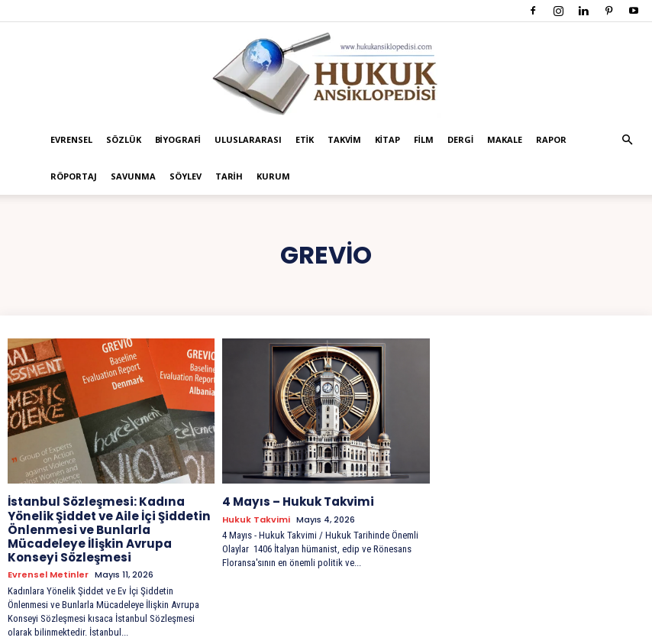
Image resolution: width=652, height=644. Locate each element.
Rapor (551, 139)
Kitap (387, 139)
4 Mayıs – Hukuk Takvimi (293, 501)
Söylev (186, 176)
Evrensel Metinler (48, 557)
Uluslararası (248, 139)
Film (424, 139)
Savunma (133, 176)
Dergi (460, 139)
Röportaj (74, 176)
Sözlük (124, 139)
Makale (505, 139)
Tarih (229, 176)
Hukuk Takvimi (256, 518)
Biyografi (178, 139)
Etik (305, 139)
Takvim (344, 139)
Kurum (273, 176)
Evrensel (71, 139)
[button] (627, 140)
